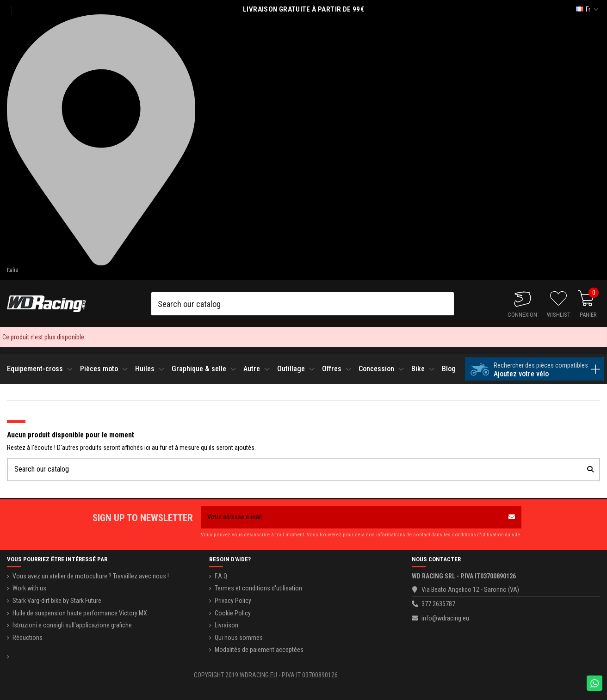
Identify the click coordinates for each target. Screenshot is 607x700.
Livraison (226, 625)
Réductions (28, 638)
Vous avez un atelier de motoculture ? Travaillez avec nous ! (91, 576)
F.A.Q (221, 576)
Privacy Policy (233, 601)
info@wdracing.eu (445, 618)
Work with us (29, 588)
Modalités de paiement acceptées (259, 650)
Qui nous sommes (239, 638)
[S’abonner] (512, 517)
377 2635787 (438, 604)
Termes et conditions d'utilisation (258, 588)
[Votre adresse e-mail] (351, 517)
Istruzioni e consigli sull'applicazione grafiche (72, 625)
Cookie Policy (233, 613)
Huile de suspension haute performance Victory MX (80, 613)
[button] (41, 369)
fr (588, 9)
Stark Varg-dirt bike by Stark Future (57, 601)
